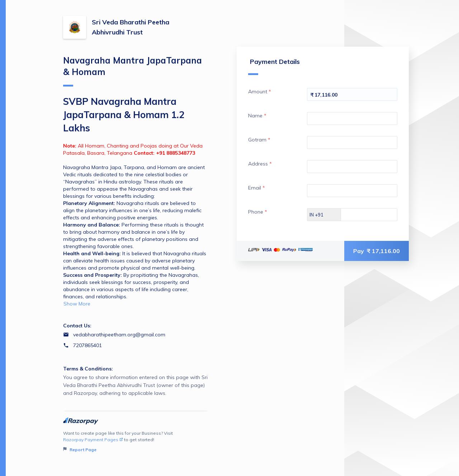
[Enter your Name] (352, 118)
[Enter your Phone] (375, 215)
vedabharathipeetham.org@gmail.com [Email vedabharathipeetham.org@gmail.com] (119, 335)
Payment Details (274, 66)
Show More (77, 304)
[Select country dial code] (324, 215)
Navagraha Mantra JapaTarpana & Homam (133, 71)
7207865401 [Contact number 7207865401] (87, 345)
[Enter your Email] (352, 191)
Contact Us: (77, 326)
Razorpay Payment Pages (93, 440)
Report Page (80, 450)
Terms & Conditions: (88, 369)
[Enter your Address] (352, 167)
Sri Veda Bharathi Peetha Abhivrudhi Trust (131, 27)
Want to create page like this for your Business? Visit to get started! (136, 442)
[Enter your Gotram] (352, 143)
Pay (377, 251)
